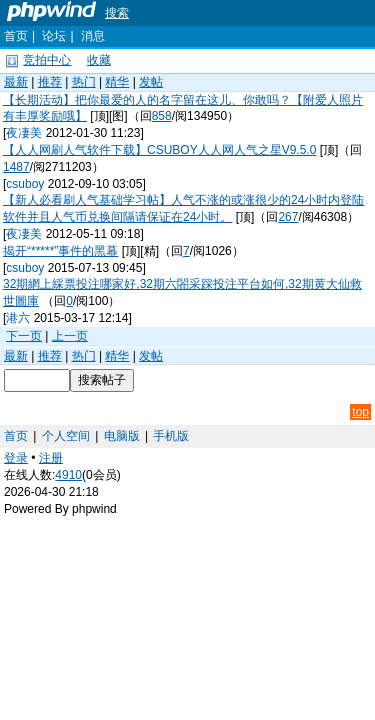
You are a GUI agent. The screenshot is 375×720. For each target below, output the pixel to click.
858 (162, 116)
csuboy (25, 184)
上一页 (70, 336)
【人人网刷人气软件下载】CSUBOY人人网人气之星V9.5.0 (159, 150)
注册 (51, 458)
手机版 (171, 436)
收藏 (99, 60)
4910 (68, 475)
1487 (16, 167)
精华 (117, 82)
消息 (93, 36)
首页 (16, 36)
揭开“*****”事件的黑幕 (60, 251)
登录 (16, 458)
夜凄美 (24, 133)
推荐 (50, 82)
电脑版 (122, 436)
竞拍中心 (47, 60)
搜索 (117, 13)
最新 (16, 82)
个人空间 (66, 436)
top (360, 412)
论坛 (54, 36)
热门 (84, 82)
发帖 (151, 82)
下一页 (24, 336)
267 (288, 217)
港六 (18, 318)
